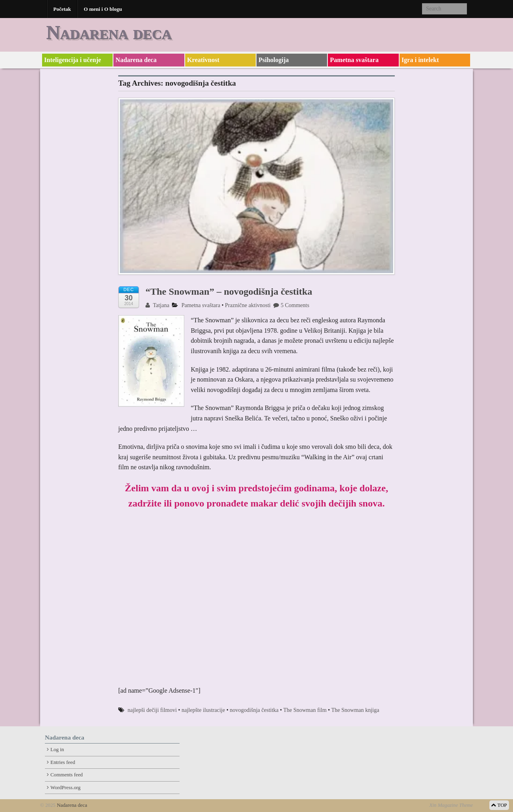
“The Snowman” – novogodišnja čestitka (229, 291)
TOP (499, 805)
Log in (57, 750)
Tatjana (157, 305)
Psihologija (274, 60)
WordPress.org (66, 788)
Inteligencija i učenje (73, 60)
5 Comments (291, 305)
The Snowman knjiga (355, 710)
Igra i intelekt (420, 60)
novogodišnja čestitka (254, 710)
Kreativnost (203, 60)
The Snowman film (305, 710)
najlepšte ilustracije (203, 710)
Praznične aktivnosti (248, 305)
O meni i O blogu (103, 9)
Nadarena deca (109, 32)
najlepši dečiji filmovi (152, 710)
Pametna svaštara (354, 60)
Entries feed (63, 762)
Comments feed (67, 775)
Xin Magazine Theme (451, 805)
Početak (62, 9)
